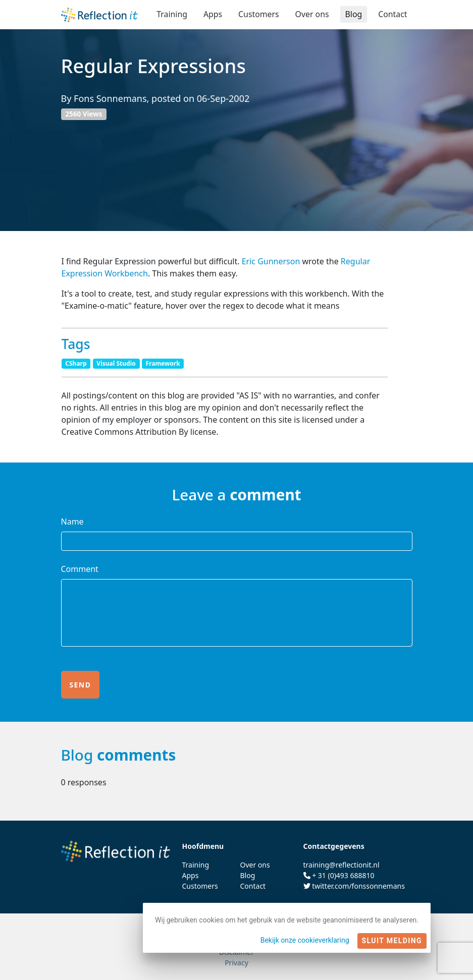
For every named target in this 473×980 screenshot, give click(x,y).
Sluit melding (392, 941)
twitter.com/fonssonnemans (358, 886)
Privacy (237, 963)
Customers (258, 14)
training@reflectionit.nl (341, 865)
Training (170, 14)
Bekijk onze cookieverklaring (305, 940)
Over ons (311, 14)
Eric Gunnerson (271, 261)
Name (72, 522)
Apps (212, 14)
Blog (353, 14)
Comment (80, 569)
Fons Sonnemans (110, 98)
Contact (393, 14)
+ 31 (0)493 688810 (343, 875)
